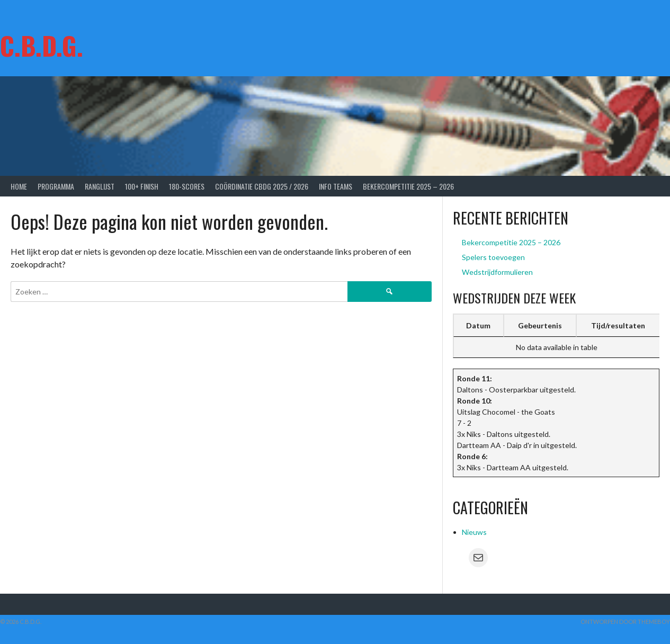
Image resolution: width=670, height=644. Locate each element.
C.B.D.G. (42, 45)
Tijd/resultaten (618, 325)
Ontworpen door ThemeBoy (625, 621)
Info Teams (336, 186)
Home (19, 186)
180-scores (187, 186)
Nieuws (474, 532)
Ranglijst (100, 186)
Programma (56, 186)
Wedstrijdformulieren (497, 272)
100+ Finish (142, 186)
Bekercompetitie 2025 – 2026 (408, 186)
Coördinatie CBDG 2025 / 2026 (262, 186)
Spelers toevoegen (493, 257)
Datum (478, 325)
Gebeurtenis (540, 325)
